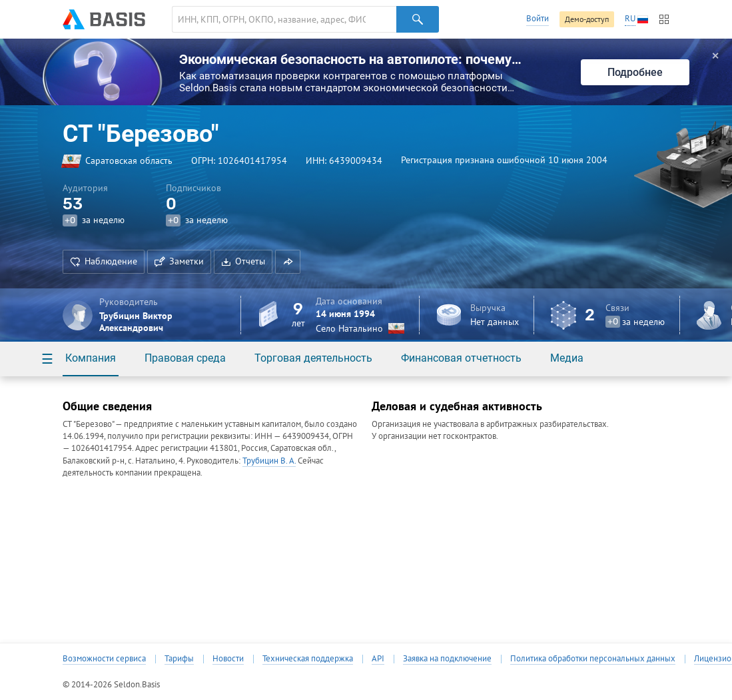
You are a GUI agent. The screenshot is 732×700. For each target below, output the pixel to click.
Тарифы (179, 659)
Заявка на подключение (447, 659)
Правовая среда (185, 358)
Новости (228, 659)
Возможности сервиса (104, 659)
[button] (288, 262)
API (378, 659)
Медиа (567, 358)
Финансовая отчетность (461, 358)
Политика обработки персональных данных (593, 659)
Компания (91, 358)
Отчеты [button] (243, 261)
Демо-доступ (587, 19)
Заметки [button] (179, 261)
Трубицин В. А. (269, 461)
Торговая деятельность (313, 358)
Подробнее (635, 72)
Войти (538, 18)
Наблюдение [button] (104, 261)
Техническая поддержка (308, 659)
